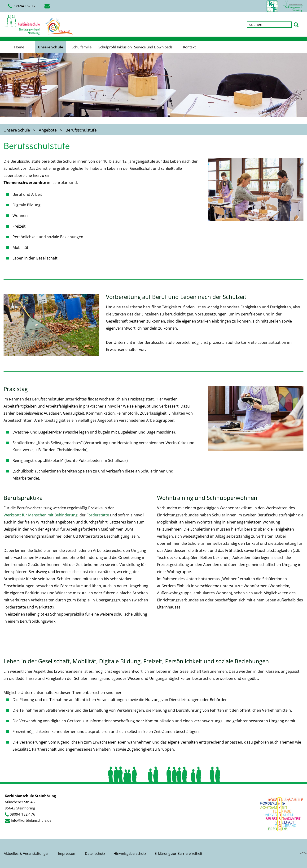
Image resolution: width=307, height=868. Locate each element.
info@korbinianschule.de (31, 820)
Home (19, 47)
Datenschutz (95, 853)
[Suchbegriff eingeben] (269, 25)
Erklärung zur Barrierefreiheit (178, 853)
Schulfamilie (82, 47)
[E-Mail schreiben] (48, 6)
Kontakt (189, 47)
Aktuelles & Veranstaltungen (27, 853)
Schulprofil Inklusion (115, 47)
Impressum (67, 853)
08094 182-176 (23, 6)
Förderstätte (98, 515)
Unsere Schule (50, 47)
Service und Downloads (153, 47)
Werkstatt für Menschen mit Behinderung (41, 515)
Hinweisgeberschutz (130, 853)
